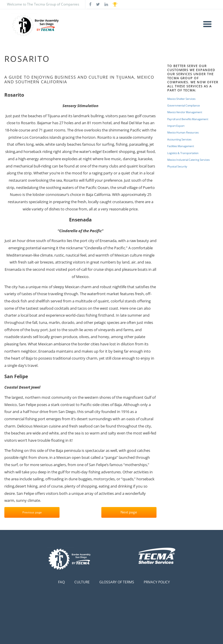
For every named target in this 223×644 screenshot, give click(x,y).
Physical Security (177, 166)
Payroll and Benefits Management (188, 119)
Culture (82, 582)
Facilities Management (181, 146)
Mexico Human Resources (183, 132)
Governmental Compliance (184, 105)
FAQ (61, 582)
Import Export (176, 126)
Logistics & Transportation (183, 153)
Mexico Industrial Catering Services (188, 160)
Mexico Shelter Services (181, 99)
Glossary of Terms (117, 582)
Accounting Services (179, 139)
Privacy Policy (157, 582)
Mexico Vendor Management (185, 112)
